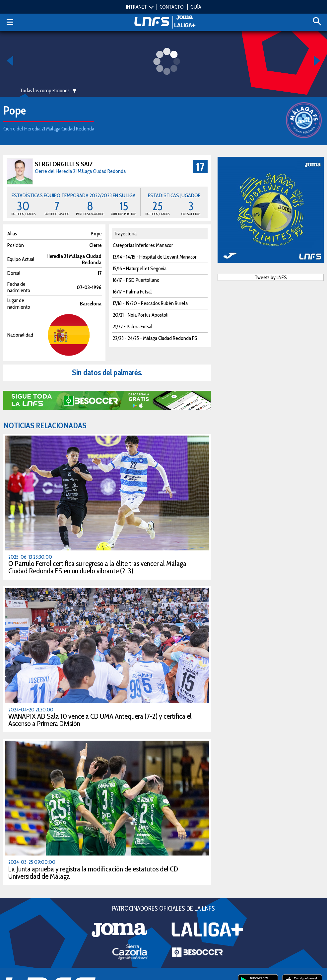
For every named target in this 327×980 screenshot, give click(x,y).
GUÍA (196, 7)
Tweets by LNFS (271, 277)
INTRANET (136, 7)
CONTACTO (172, 7)
